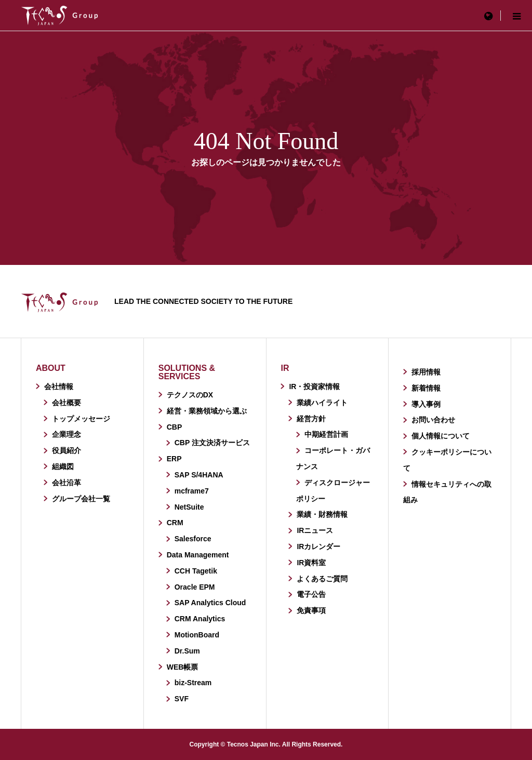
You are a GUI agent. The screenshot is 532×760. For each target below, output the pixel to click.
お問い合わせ (433, 420)
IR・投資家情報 (314, 386)
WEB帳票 (183, 667)
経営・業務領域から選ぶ (207, 411)
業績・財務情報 (322, 514)
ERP (174, 459)
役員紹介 (66, 450)
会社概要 (66, 403)
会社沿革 (66, 483)
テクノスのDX (190, 395)
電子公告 (311, 594)
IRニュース (315, 530)
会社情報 (59, 386)
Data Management (198, 555)
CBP (175, 427)
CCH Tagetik (196, 571)
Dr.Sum (187, 651)
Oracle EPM (195, 587)
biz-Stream (193, 683)
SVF (182, 699)
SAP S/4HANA (199, 475)
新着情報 (426, 388)
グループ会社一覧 (81, 499)
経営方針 (311, 419)
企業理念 (66, 434)
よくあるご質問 (322, 579)
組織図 (63, 466)
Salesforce (193, 539)
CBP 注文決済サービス (212, 443)
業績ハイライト (322, 403)
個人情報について (441, 436)
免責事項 (311, 610)
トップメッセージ (81, 419)
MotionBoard (197, 635)
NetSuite (189, 507)
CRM (175, 523)
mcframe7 (192, 491)
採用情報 (426, 372)
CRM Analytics (200, 619)
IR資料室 (311, 563)
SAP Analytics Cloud (210, 603)
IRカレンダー (318, 546)
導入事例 (426, 404)
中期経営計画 (326, 434)
